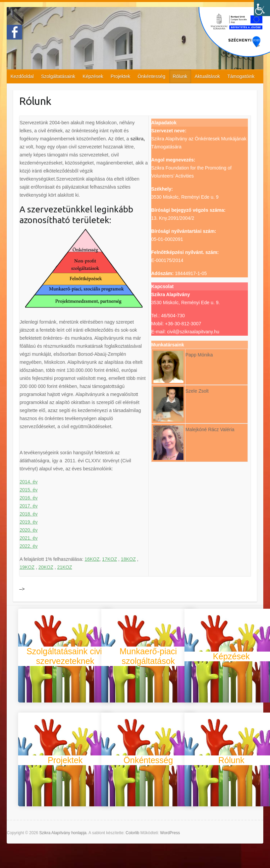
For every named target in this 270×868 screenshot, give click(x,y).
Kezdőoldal (22, 76)
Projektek (120, 76)
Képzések (93, 76)
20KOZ (46, 567)
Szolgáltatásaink (58, 76)
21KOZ (64, 567)
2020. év (29, 530)
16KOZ (92, 559)
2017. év (29, 506)
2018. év (29, 514)
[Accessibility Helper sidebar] (262, 8)
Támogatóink (241, 76)
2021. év (29, 538)
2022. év (29, 546)
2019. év (29, 522)
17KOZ (109, 559)
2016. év (29, 498)
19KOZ (27, 567)
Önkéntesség (151, 76)
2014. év (29, 482)
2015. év (29, 490)
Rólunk (180, 76)
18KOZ (128, 559)
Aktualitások (207, 76)
